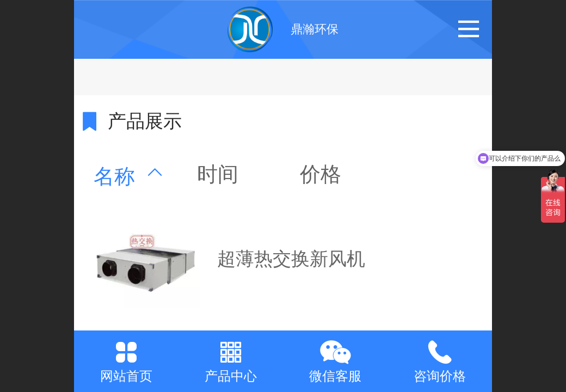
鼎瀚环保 (315, 29)
